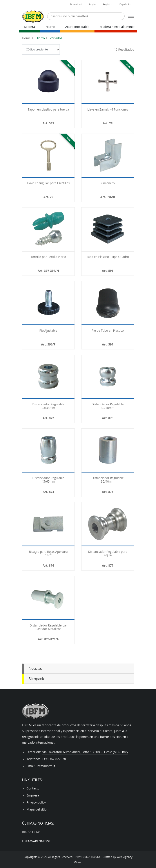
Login (92, 4)
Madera (29, 27)
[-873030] (108, 377)
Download (76, 4)
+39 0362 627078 (54, 759)
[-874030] (48, 451)
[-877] (108, 524)
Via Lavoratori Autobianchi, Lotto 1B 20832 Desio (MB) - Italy (85, 752)
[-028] (108, 82)
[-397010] (48, 229)
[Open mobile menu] (131, 16)
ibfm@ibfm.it (46, 766)
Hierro (50, 27)
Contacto (33, 788)
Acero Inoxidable (77, 27)
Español (125, 4)
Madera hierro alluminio (117, 27)
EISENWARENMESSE (36, 841)
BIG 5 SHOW (31, 832)
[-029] (48, 156)
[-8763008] (48, 524)
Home (26, 38)
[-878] (48, 598)
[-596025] (108, 229)
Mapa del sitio (37, 809)
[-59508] (48, 82)
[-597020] (108, 303)
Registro (107, 4)
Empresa (33, 795)
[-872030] (48, 377)
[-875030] (108, 451)
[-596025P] (48, 303)
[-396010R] (108, 156)
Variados (56, 38)
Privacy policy (36, 802)
